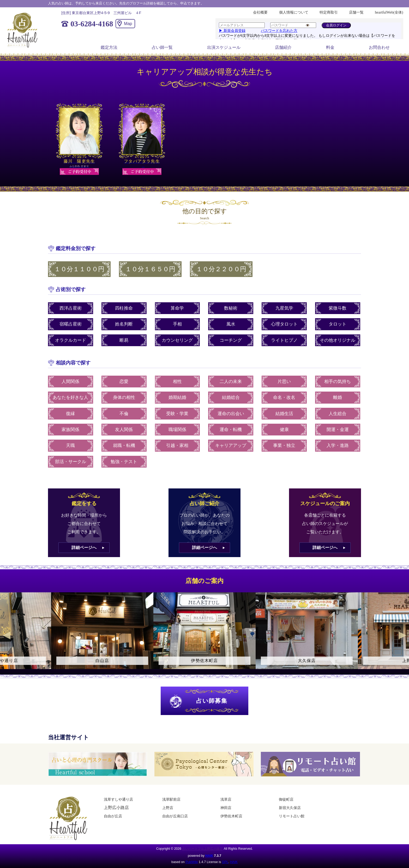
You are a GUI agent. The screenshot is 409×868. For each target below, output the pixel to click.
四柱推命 (124, 308)
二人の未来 (231, 382)
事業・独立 (284, 445)
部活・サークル (71, 462)
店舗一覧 (356, 12)
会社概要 (260, 12)
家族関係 (70, 430)
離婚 (338, 397)
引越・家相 (177, 445)
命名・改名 (284, 397)
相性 (177, 382)
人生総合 (338, 414)
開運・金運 (338, 430)
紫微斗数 (338, 308)
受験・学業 (177, 414)
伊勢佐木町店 (231, 816)
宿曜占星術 (71, 324)
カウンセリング (177, 340)
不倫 (124, 414)
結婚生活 (284, 414)
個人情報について (294, 12)
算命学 (177, 308)
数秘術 (231, 308)
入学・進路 (338, 445)
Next (402, 635)
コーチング (231, 340)
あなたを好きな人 (70, 397)
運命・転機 (231, 430)
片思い (284, 382)
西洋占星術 (71, 308)
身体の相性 (124, 397)
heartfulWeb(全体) (389, 12)
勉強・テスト (124, 462)
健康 (284, 430)
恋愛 (124, 382)
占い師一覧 (162, 47)
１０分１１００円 (79, 269)
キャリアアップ (231, 445)
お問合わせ (379, 47)
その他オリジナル (338, 340)
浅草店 (226, 799)
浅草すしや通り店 (118, 799)
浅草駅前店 (171, 799)
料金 (330, 47)
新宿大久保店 (290, 808)
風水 (231, 324)
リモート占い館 (292, 816)
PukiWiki (192, 862)
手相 (177, 324)
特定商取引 (329, 12)
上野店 (168, 808)
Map (128, 24)
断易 (124, 340)
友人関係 (124, 430)
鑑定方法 (109, 47)
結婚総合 (231, 397)
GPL (225, 862)
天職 (70, 445)
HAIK (209, 856)
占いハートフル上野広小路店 (202, 849)
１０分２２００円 (221, 269)
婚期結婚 (177, 397)
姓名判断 (124, 324)
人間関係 (70, 382)
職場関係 (177, 430)
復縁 (70, 414)
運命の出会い (231, 414)
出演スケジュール (224, 47)
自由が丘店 (113, 816)
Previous (7, 635)
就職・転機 (124, 445)
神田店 (226, 808)
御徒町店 (286, 799)
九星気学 (284, 308)
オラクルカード (71, 340)
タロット (338, 324)
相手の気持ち (338, 382)
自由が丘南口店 (175, 816)
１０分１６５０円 (150, 269)
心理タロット (284, 324)
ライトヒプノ (284, 340)
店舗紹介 (283, 47)
